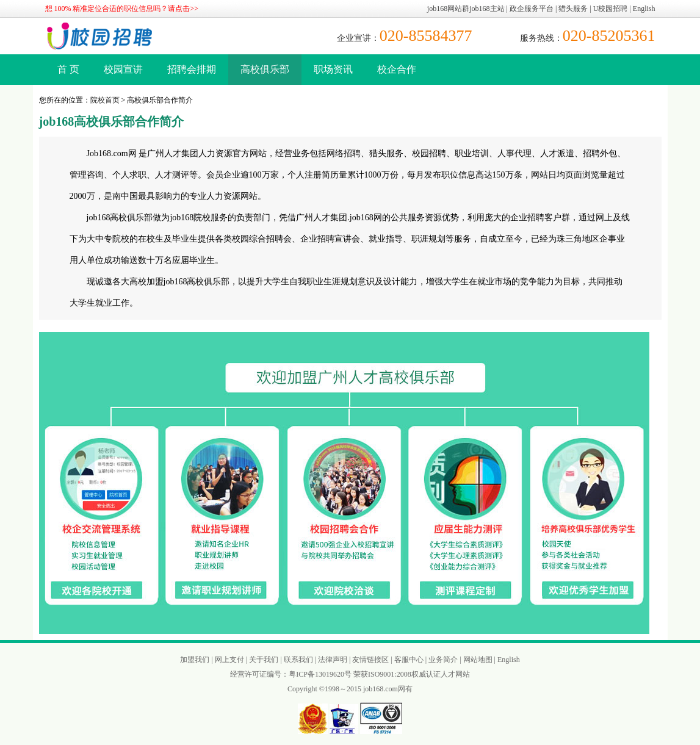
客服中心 (409, 660)
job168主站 (487, 9)
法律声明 (333, 660)
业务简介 (443, 660)
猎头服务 (573, 9)
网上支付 (229, 660)
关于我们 (264, 660)
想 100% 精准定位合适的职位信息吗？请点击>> (122, 9)
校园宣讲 (123, 69)
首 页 (68, 69)
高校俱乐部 (265, 69)
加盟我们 (195, 660)
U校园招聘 (611, 9)
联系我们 (298, 660)
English (644, 9)
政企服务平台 (532, 9)
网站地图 (478, 660)
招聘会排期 (192, 69)
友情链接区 (370, 660)
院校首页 (105, 100)
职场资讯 (333, 69)
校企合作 (397, 69)
